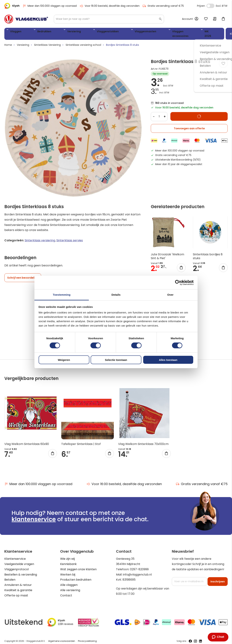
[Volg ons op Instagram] (195, 638)
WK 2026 (170, 32)
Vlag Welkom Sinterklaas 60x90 (27, 441)
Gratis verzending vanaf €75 (163, 6)
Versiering (56, 32)
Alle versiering (70, 587)
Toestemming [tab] (62, 295)
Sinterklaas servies (70, 237)
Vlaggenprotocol (16, 566)
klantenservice (34, 516)
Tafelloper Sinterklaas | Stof (81, 441)
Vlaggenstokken (81, 32)
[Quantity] (159, 113)
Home (8, 41)
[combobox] (109, 19)
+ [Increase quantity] (165, 113)
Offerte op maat (16, 592)
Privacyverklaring (87, 638)
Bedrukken (34, 32)
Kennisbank (68, 561)
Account (187, 19)
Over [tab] (170, 295)
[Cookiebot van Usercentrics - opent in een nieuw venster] (178, 282)
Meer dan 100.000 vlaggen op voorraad (50, 6)
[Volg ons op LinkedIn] (200, 638)
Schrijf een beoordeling (23, 274)
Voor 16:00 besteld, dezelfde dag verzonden (110, 6)
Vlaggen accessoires (143, 32)
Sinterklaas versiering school (83, 41)
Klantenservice (15, 555)
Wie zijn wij (67, 555)
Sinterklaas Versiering (47, 41)
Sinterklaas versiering (40, 237)
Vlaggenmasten (110, 32)
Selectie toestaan (116, 360)
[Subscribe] (218, 578)
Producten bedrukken (76, 576)
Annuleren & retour (18, 581)
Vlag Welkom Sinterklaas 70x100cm (143, 441)
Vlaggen (14, 32)
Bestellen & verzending (21, 571)
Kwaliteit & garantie (18, 587)
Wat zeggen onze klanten (78, 566)
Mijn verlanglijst (206, 19)
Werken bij (68, 571)
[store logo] (26, 19)
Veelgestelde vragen (19, 561)
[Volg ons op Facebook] (190, 638)
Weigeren (64, 360)
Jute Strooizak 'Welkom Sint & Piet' (167, 253)
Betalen (10, 576)
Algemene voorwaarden (62, 638)
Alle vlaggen (69, 581)
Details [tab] (116, 295)
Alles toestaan (168, 360)
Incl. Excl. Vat (210, 6)
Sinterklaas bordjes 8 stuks (208, 253)
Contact (66, 592)
